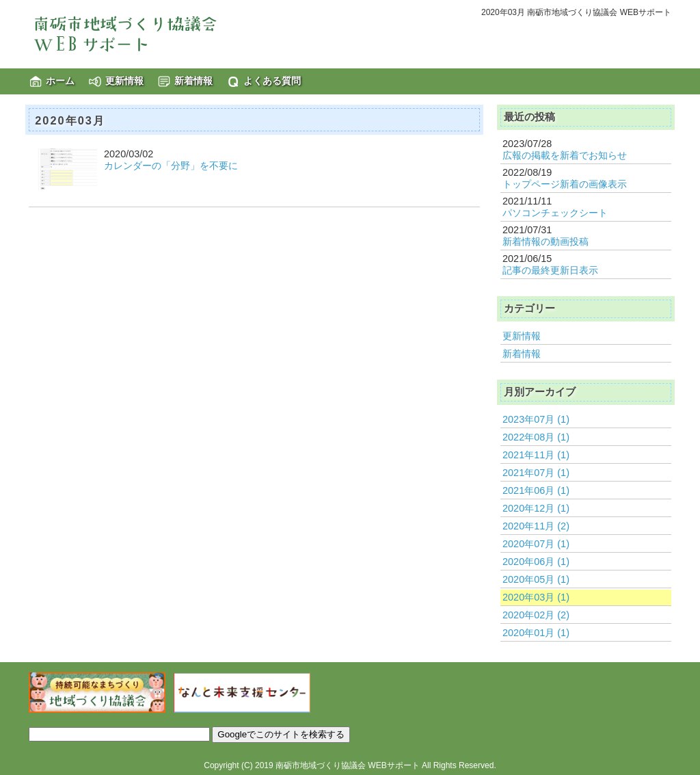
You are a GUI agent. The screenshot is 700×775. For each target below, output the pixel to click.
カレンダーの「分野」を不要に (171, 166)
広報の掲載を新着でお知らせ (565, 155)
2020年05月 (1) (536, 579)
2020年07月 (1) (536, 544)
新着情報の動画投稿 (546, 241)
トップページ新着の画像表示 (565, 184)
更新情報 (124, 81)
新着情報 (193, 81)
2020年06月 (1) (536, 562)
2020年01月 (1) (536, 633)
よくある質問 (272, 81)
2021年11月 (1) (536, 455)
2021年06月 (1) (536, 490)
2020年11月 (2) (536, 526)
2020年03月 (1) (536, 597)
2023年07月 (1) (536, 419)
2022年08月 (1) (536, 437)
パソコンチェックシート (555, 213)
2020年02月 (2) (536, 615)
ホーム (60, 81)
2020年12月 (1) (536, 508)
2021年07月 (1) (536, 473)
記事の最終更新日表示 (550, 270)
